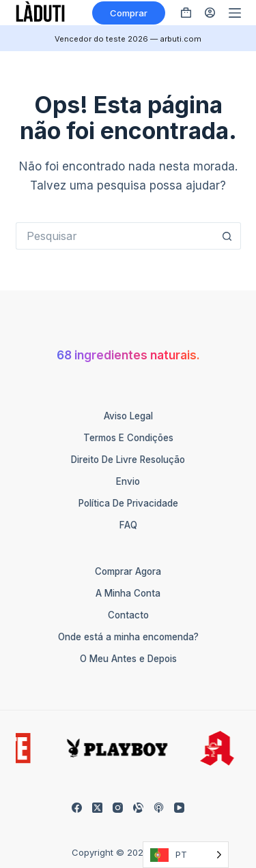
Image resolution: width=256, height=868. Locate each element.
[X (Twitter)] (97, 808)
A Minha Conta (128, 593)
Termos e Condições (128, 438)
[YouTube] (179, 808)
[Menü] (235, 13)
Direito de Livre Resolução (128, 460)
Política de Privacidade (128, 503)
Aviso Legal (128, 416)
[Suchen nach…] (115, 236)
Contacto (128, 615)
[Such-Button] (227, 236)
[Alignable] (138, 808)
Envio (128, 481)
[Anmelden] (210, 13)
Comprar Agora (128, 571)
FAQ (128, 525)
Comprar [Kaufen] (129, 13)
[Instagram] (118, 808)
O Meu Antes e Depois (128, 659)
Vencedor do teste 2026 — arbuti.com (128, 39)
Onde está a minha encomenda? (128, 637)
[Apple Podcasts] (159, 808)
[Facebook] (77, 808)
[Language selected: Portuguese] (186, 855)
